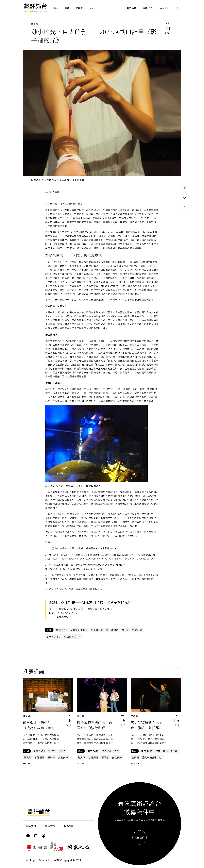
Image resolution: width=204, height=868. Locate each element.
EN (167, 8)
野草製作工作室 (73, 637)
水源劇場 (40, 757)
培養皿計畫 (97, 630)
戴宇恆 (35, 24)
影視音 (79, 8)
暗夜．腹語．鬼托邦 (167, 751)
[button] (168, 671)
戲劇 (49, 630)
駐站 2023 (62, 630)
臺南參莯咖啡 (54, 637)
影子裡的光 (112, 630)
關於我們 (31, 826)
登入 (151, 8)
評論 (56, 8)
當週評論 (137, 630)
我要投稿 (132, 8)
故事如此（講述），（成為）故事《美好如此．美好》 (41, 728)
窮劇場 (135, 757)
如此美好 (63, 757)
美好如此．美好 (57, 751)
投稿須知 (69, 826)
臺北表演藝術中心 (152, 757)
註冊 (145, 8)
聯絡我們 (50, 826)
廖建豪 (81, 716)
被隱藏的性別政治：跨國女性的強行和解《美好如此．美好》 (94, 728)
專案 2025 (93, 751)
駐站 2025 (39, 751)
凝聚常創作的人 (79, 630)
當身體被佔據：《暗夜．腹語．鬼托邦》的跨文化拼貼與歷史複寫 (148, 728)
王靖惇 (51, 757)
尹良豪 (134, 716)
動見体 (28, 757)
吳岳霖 (27, 716)
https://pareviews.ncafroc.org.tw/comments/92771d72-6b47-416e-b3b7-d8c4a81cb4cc (103, 559)
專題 (67, 8)
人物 (92, 8)
